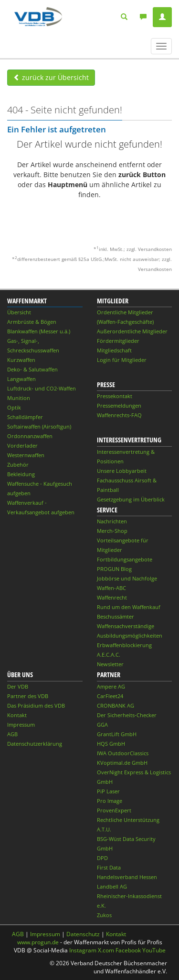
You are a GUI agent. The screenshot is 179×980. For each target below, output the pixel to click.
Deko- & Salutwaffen (32, 369)
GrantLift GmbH (117, 734)
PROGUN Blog (114, 569)
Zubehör (18, 465)
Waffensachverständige (126, 626)
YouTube (154, 950)
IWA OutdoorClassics (123, 753)
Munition (19, 398)
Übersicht (19, 312)
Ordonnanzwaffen (30, 436)
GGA (102, 725)
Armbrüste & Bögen (32, 322)
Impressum (21, 725)
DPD (102, 858)
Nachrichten (112, 521)
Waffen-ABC (111, 588)
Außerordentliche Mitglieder (132, 331)
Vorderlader (22, 445)
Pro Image (110, 801)
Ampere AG (111, 686)
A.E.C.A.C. (109, 655)
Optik (14, 407)
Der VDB (18, 686)
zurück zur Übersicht (51, 77)
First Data (109, 867)
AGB (12, 734)
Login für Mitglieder (122, 360)
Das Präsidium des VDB (36, 705)
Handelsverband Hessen (127, 877)
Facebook (128, 950)
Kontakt (17, 715)
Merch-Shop (112, 531)
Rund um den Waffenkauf (129, 607)
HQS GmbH (111, 744)
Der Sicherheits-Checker (127, 715)
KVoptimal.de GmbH (122, 763)
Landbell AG (112, 886)
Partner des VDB (28, 696)
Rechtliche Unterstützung (128, 820)
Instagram (83, 950)
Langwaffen (21, 379)
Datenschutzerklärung (35, 744)
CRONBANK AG (116, 705)
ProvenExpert (114, 810)
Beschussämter (116, 616)
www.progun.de (38, 942)
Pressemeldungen (119, 405)
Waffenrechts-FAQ (119, 415)
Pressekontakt (115, 396)
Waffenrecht (112, 597)
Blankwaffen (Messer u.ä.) (39, 331)
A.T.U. (104, 829)
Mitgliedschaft (114, 350)
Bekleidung (21, 474)
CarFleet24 (110, 696)
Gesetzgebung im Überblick (131, 499)
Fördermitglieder (118, 341)
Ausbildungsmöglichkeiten (130, 635)
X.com (106, 950)
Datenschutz (83, 934)
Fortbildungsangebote (125, 559)
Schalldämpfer (25, 417)
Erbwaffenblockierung (124, 645)
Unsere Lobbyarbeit (122, 471)
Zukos (104, 915)
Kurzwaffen (21, 360)
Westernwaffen (26, 455)
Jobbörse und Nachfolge (127, 578)
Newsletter (110, 664)
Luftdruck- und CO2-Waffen (42, 388)
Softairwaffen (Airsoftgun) (39, 426)
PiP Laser (108, 791)
